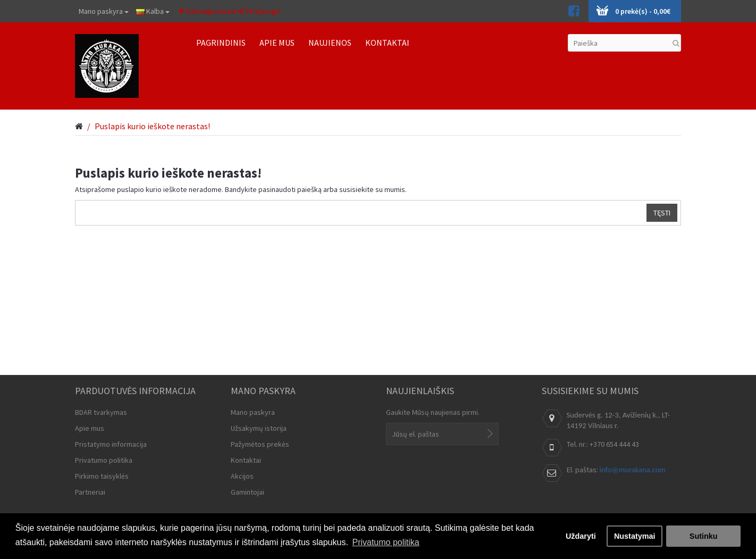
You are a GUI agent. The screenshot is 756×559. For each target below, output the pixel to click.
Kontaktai (246, 460)
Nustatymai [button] (635, 536)
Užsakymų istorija (259, 428)
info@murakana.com (633, 470)
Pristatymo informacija (111, 444)
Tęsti (662, 213)
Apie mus (90, 428)
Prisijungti (259, 11)
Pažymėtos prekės (260, 444)
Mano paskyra (104, 11)
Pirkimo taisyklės (102, 476)
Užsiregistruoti (207, 11)
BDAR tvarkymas (101, 412)
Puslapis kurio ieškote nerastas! (152, 126)
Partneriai (90, 492)
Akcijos (242, 476)
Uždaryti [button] (581, 536)
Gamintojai (247, 492)
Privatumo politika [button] (385, 542)
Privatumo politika (104, 460)
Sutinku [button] (704, 536)
